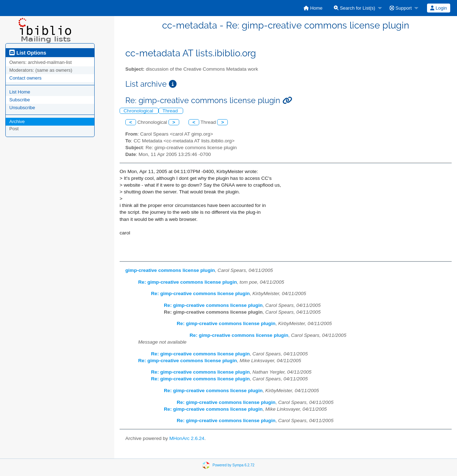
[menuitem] (313, 8)
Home (313, 8)
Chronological (139, 111)
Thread (171, 111)
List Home (20, 92)
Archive (17, 121)
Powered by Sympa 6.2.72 (233, 465)
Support (401, 8)
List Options (28, 53)
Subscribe (20, 100)
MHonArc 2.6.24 (187, 438)
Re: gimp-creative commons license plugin (187, 282)
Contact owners (25, 78)
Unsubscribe (22, 108)
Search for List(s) (355, 8)
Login (438, 8)
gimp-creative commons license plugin (170, 270)
